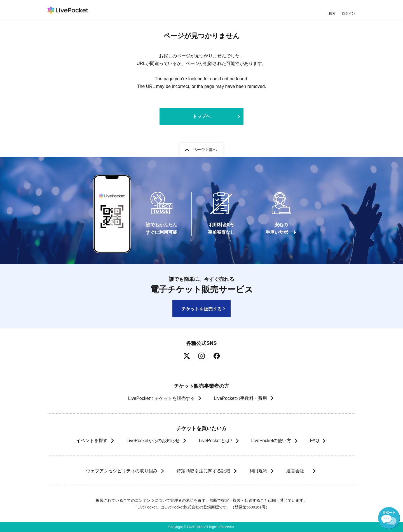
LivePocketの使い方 (271, 441)
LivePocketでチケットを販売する (161, 398)
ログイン (348, 13)
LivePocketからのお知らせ (153, 441)
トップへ (201, 116)
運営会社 (298, 471)
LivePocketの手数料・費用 (240, 398)
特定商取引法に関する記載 (203, 471)
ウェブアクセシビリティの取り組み (121, 471)
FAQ (315, 441)
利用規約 (258, 471)
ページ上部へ (205, 150)
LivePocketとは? (215, 441)
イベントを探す (92, 441)
